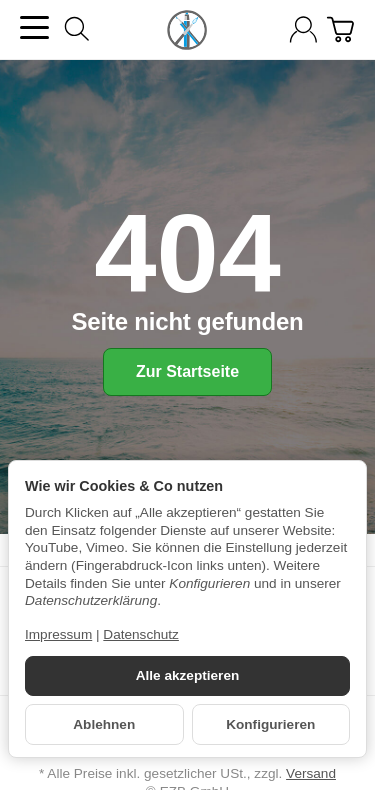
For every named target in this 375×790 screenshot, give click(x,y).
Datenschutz (141, 634)
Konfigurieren (270, 724)
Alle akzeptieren (188, 675)
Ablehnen (104, 724)
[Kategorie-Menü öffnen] (34, 27)
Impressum (58, 634)
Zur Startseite (187, 371)
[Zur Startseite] (187, 30)
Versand (311, 773)
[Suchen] (77, 29)
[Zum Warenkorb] (340, 29)
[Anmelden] (303, 29)
